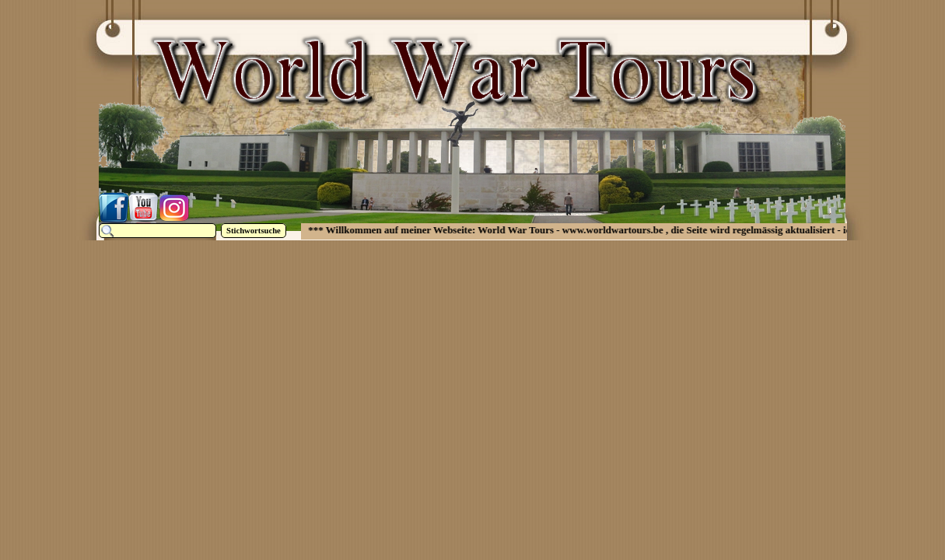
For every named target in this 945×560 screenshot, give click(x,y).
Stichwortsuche (254, 231)
